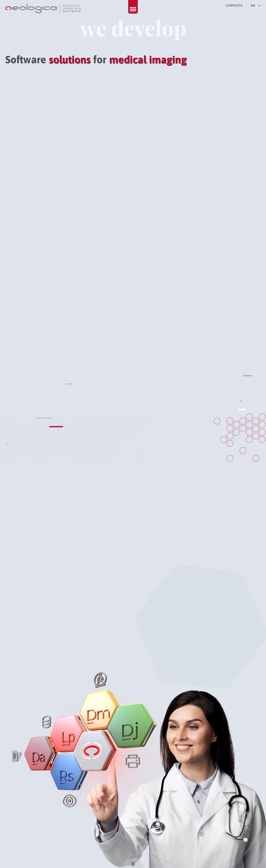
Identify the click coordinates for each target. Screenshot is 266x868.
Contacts (234, 5)
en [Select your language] (256, 5)
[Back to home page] (44, 9)
